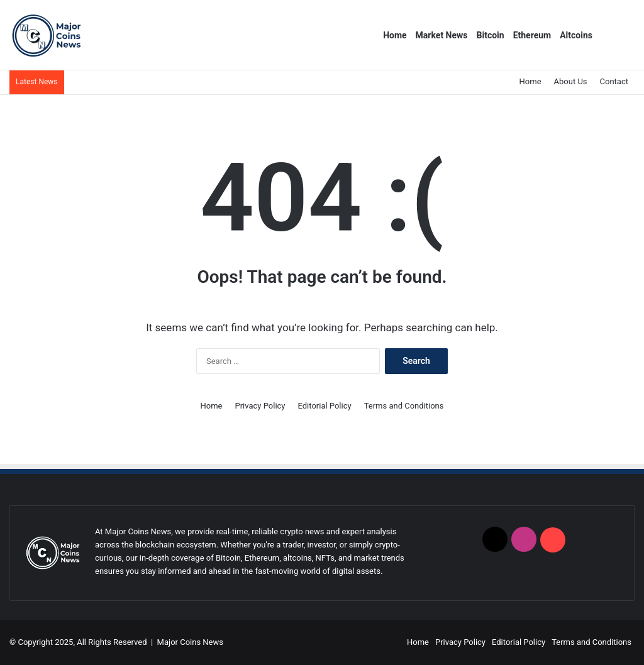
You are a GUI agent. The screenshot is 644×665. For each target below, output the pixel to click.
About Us (571, 81)
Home (395, 35)
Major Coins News (190, 642)
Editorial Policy (325, 406)
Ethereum (532, 35)
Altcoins (576, 35)
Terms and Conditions (404, 406)
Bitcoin (491, 35)
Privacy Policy (260, 406)
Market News (442, 35)
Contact (614, 81)
